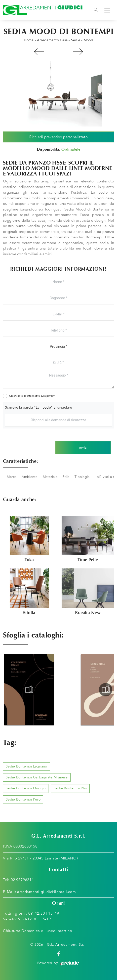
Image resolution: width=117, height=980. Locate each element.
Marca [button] (12, 477)
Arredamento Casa (52, 40)
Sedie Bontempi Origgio (26, 788)
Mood (88, 40)
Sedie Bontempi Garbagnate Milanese (37, 777)
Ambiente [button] (30, 477)
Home (29, 40)
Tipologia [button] (82, 477)
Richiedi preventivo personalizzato (58, 137)
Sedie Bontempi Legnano (26, 766)
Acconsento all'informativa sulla (32, 396)
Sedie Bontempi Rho (70, 788)
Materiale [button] (50, 477)
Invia (83, 448)
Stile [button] (66, 477)
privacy (51, 396)
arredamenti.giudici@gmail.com (46, 892)
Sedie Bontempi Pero (23, 799)
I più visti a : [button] (104, 477)
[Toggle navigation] (96, 10)
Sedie (76, 40)
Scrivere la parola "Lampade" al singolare (39, 407)
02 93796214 (22, 880)
